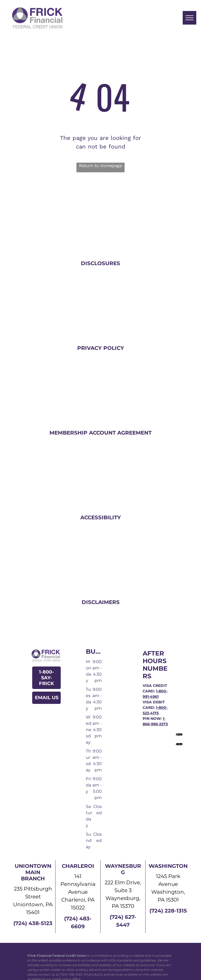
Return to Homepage (100, 166)
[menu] (189, 18)
